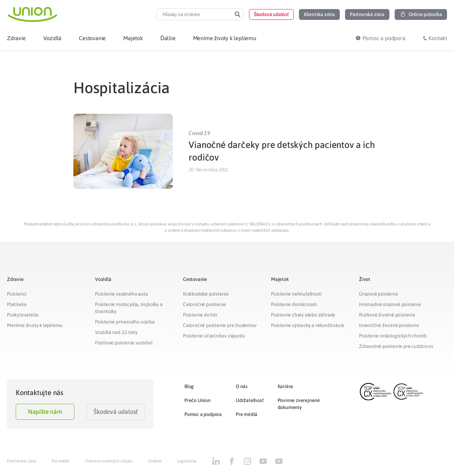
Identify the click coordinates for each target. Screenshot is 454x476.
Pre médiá (247, 414)
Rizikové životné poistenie (387, 315)
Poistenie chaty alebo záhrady (303, 315)
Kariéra (285, 386)
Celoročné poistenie (204, 304)
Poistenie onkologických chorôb (393, 336)
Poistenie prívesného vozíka (125, 322)
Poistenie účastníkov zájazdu (214, 336)
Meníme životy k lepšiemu (35, 325)
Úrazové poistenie (379, 294)
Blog (189, 386)
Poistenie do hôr (200, 315)
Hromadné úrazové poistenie (390, 304)
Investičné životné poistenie (389, 325)
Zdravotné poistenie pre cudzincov (396, 346)
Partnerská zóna (22, 461)
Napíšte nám (45, 412)
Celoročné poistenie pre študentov (220, 325)
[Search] (237, 14)
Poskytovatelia (23, 315)
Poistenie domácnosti (294, 304)
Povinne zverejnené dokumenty (299, 404)
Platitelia (17, 304)
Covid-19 (199, 133)
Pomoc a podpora (203, 414)
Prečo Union (197, 400)
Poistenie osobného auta (121, 294)
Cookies (155, 461)
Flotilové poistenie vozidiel (124, 343)
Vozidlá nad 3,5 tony (116, 332)
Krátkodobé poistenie (206, 294)
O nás (242, 386)
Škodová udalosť (116, 412)
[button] (271, 14)
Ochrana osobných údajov (109, 461)
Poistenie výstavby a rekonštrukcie (308, 325)
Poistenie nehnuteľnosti (296, 294)
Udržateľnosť (250, 400)
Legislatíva (187, 461)
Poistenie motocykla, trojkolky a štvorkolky (129, 308)
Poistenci (17, 294)
